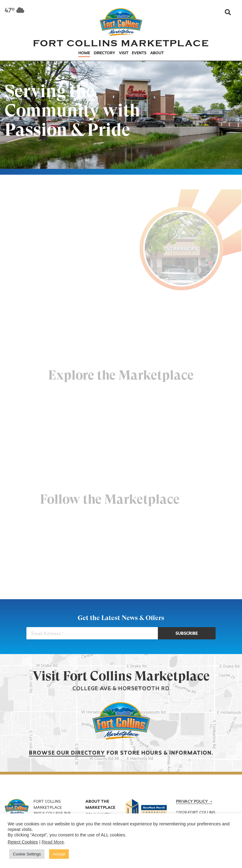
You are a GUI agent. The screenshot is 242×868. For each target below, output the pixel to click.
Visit (124, 53)
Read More (53, 842)
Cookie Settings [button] (27, 854)
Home (84, 53)
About (157, 53)
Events (139, 53)
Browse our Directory (67, 753)
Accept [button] (59, 854)
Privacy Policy (192, 802)
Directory (104, 53)
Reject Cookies (23, 842)
